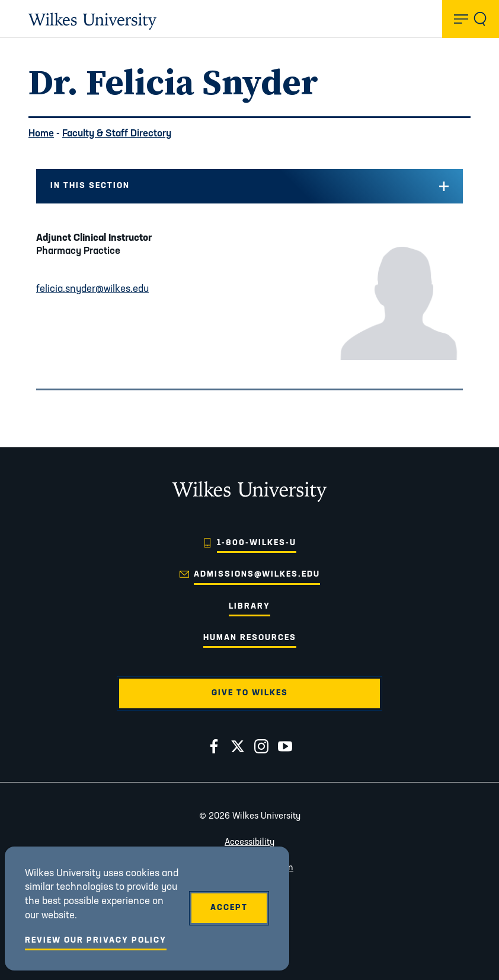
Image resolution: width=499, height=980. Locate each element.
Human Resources (250, 638)
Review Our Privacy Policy (96, 941)
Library (249, 607)
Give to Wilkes (250, 693)
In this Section (90, 186)
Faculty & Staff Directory (117, 134)
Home (41, 134)
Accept (229, 908)
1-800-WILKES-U (257, 543)
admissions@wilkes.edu (257, 575)
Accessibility (249, 843)
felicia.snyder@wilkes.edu (92, 289)
